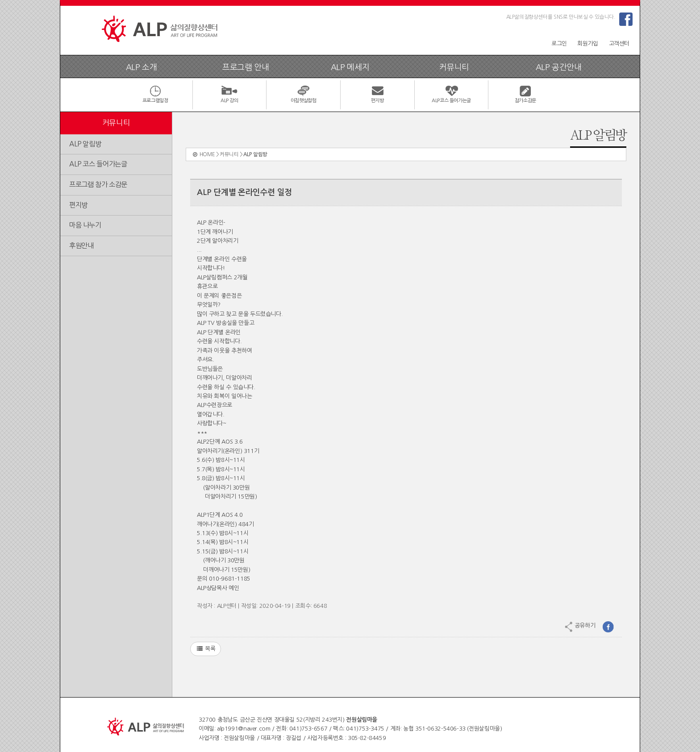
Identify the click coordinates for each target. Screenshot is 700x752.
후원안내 (81, 246)
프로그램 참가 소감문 (98, 185)
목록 (206, 649)
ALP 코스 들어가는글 (98, 164)
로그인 (559, 44)
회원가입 (587, 44)
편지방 (78, 205)
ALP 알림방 (85, 144)
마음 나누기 (85, 225)
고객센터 (619, 44)
